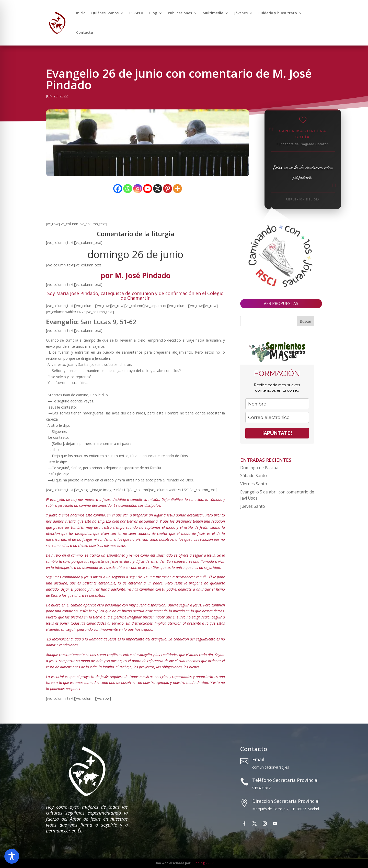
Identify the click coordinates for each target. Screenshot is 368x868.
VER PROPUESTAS (281, 303)
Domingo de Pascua (259, 468)
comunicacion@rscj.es (271, 767)
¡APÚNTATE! (277, 433)
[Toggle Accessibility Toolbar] (12, 856)
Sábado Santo (254, 476)
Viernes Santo (254, 484)
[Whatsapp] (128, 189)
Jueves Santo (253, 506)
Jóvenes (241, 13)
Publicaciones (180, 13)
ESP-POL (136, 13)
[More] (177, 189)
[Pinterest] (168, 189)
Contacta (85, 32)
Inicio (81, 13)
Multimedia (213, 13)
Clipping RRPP (203, 863)
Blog (153, 13)
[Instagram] (138, 189)
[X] (158, 189)
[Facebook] (118, 189)
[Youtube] (148, 189)
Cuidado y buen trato (278, 13)
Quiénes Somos (105, 13)
